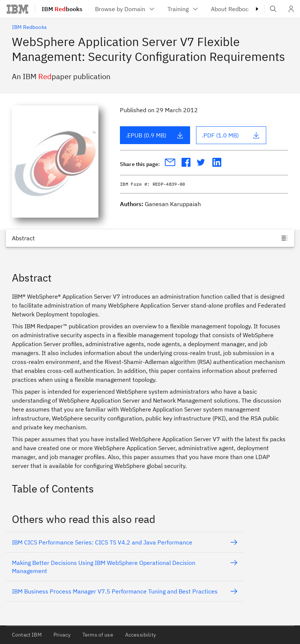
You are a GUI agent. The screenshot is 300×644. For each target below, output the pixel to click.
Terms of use (98, 635)
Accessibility (141, 635)
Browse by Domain (125, 9)
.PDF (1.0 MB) (231, 135)
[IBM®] (17, 9)
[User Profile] (291, 9)
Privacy (62, 635)
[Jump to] (150, 238)
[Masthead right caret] (257, 9)
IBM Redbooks (29, 27)
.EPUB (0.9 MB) (155, 135)
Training (183, 9)
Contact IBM (27, 635)
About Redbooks (238, 9)
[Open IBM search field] (273, 9)
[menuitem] (125, 9)
